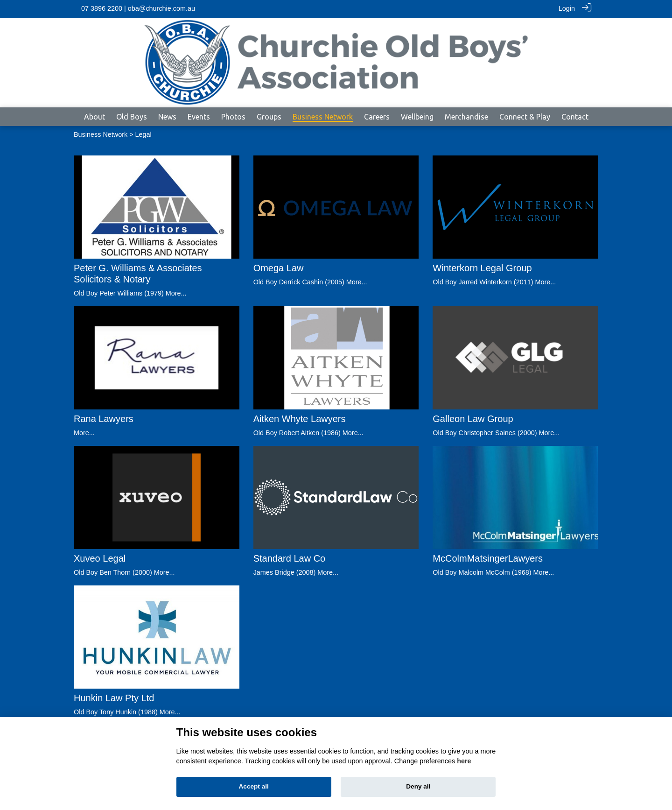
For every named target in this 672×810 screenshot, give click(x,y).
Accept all (254, 786)
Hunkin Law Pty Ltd (114, 697)
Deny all (418, 786)
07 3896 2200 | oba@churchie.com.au (138, 8)
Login (567, 8)
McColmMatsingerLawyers (488, 558)
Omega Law (279, 268)
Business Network (101, 134)
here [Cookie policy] (464, 761)
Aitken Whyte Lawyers (300, 419)
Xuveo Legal (100, 558)
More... (176, 293)
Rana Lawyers (104, 419)
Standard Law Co (290, 558)
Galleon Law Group (473, 418)
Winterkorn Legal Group (482, 268)
